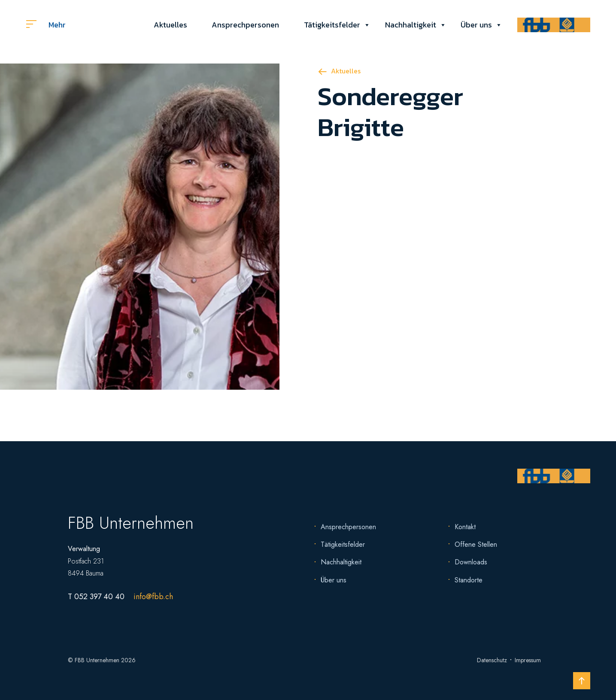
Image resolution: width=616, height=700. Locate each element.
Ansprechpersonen (245, 25)
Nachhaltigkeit (411, 25)
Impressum (528, 660)
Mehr (46, 25)
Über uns (476, 25)
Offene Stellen (476, 544)
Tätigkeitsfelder (332, 25)
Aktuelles (170, 25)
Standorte (469, 580)
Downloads (471, 562)
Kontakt (465, 527)
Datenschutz (492, 660)
